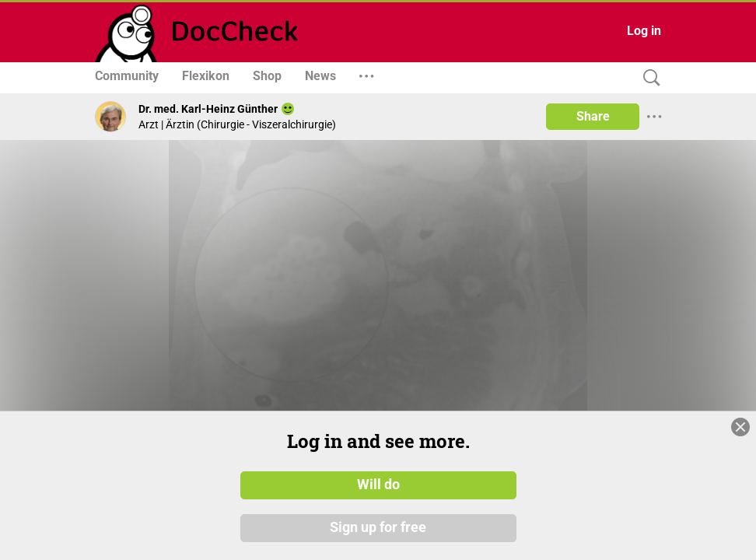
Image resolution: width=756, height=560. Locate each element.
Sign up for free (378, 528)
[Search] (648, 78)
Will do (378, 485)
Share (593, 116)
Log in (644, 31)
